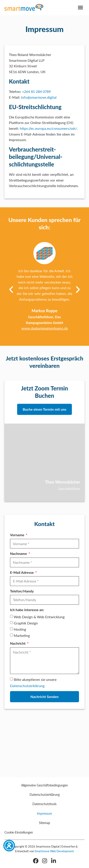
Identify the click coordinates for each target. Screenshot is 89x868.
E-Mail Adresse (22, 572)
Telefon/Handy (22, 591)
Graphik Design (26, 623)
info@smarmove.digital (39, 97)
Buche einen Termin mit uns (44, 409)
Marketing (22, 635)
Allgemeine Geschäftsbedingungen (44, 785)
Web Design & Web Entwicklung (39, 617)
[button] (81, 8)
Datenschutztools (44, 804)
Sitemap (44, 823)
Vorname (18, 535)
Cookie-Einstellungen (19, 832)
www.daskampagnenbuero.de (45, 328)
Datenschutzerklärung (27, 686)
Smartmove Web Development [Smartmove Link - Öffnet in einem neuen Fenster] (54, 851)
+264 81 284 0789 (36, 91)
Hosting (20, 629)
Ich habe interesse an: (27, 610)
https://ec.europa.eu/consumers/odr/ (48, 128)
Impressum (44, 813)
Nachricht (18, 643)
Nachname (19, 553)
